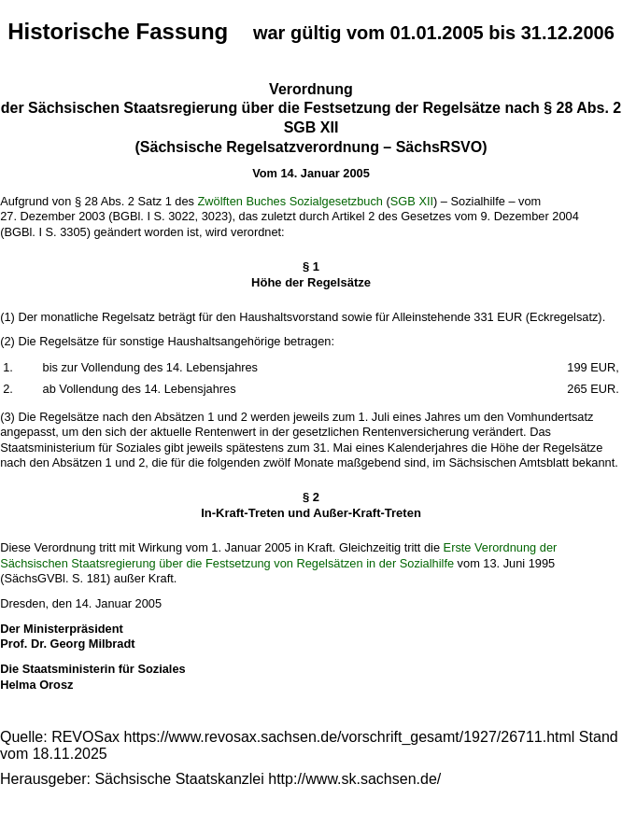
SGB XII (412, 201)
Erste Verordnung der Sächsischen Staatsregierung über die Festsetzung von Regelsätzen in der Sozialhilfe (278, 555)
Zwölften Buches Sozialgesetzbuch (290, 201)
